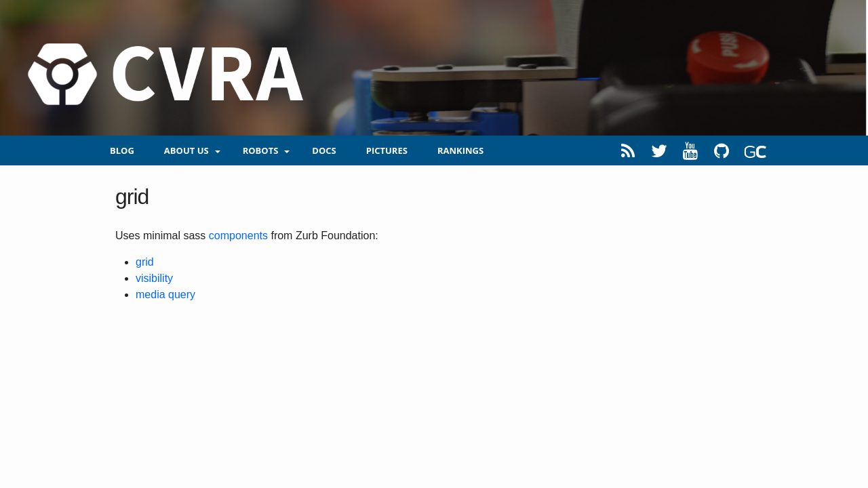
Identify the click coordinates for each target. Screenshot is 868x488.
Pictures (387, 150)
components (238, 236)
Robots (261, 150)
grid (145, 262)
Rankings (460, 150)
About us (186, 150)
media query (165, 294)
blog (122, 150)
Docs (324, 150)
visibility (154, 278)
